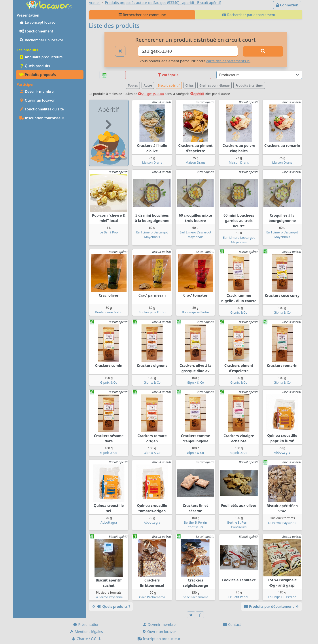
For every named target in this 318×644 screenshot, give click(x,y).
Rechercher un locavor (41, 40)
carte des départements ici (228, 61)
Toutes (133, 85)
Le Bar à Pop (109, 232)
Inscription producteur (159, 639)
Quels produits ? (111, 606)
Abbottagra (282, 452)
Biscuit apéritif (169, 85)
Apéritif (197, 94)
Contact (232, 625)
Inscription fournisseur (42, 118)
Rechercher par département (249, 15)
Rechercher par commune (142, 15)
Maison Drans (152, 162)
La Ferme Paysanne (282, 523)
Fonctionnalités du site (42, 109)
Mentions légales (86, 632)
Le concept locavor (38, 22)
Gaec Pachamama (152, 597)
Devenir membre (37, 91)
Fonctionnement (36, 31)
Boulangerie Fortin (109, 312)
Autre (148, 85)
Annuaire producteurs (41, 57)
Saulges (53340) (151, 94)
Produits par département (272, 606)
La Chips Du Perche (282, 597)
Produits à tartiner (249, 85)
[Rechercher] (263, 51)
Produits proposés (38, 75)
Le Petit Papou (239, 597)
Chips (190, 85)
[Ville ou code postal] (188, 51)
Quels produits (35, 66)
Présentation (86, 625)
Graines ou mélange (215, 85)
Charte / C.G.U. (86, 639)
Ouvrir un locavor (37, 100)
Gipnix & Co (239, 312)
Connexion (287, 5)
